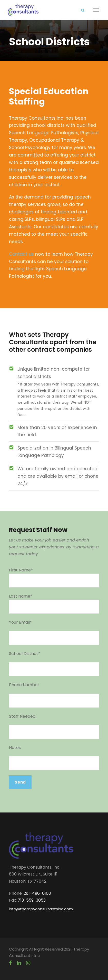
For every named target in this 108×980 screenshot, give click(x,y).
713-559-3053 (32, 900)
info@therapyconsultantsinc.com (41, 909)
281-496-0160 (37, 893)
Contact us (21, 254)
